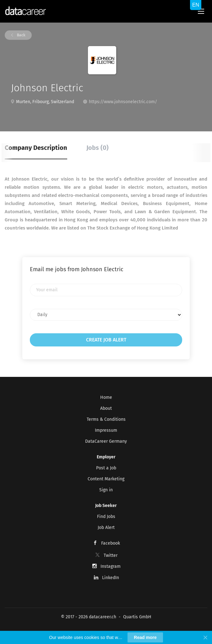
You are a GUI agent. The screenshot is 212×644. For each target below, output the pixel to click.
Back (21, 35)
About (106, 408)
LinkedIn (111, 578)
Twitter (111, 555)
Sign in (106, 490)
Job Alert (106, 528)
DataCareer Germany (106, 441)
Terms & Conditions (106, 419)
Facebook (111, 543)
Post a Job (106, 468)
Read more (145, 637)
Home (106, 397)
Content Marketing (106, 479)
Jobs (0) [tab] (98, 148)
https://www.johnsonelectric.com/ (123, 102)
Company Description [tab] (36, 148)
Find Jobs (106, 517)
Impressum (106, 430)
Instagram (111, 566)
